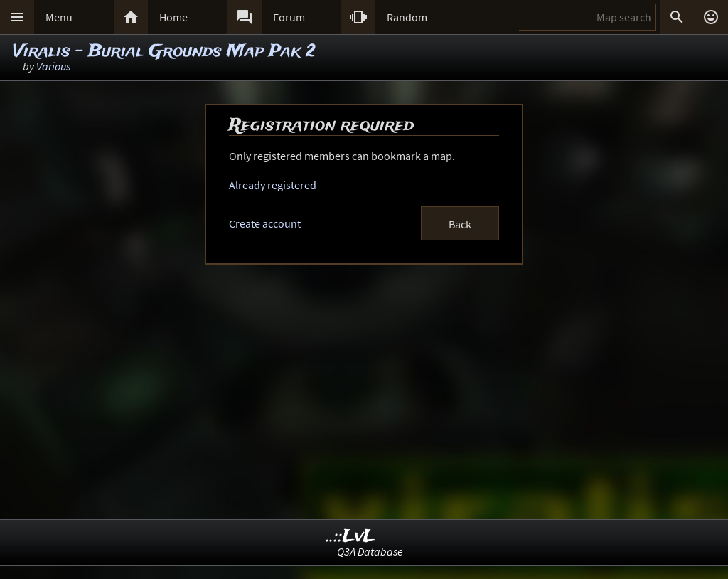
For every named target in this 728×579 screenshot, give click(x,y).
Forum (289, 17)
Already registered (273, 185)
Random (407, 17)
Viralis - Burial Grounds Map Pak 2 (164, 52)
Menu (59, 17)
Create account (265, 223)
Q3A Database (370, 551)
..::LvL (351, 537)
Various (53, 66)
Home (173, 17)
